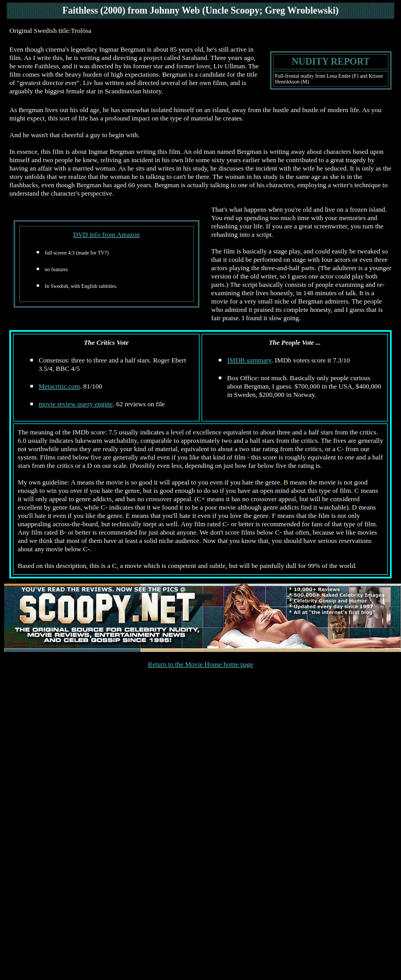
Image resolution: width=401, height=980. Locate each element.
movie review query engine (76, 404)
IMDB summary (249, 360)
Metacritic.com (59, 386)
